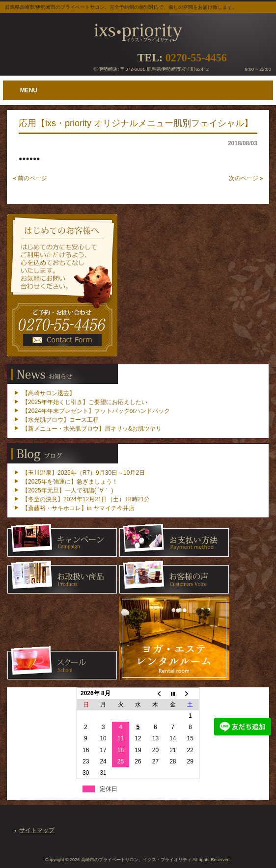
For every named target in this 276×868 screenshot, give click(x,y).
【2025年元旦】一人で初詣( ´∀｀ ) (68, 490)
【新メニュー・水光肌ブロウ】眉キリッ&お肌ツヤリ (92, 429)
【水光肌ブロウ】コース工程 (60, 420)
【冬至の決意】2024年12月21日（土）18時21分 (86, 499)
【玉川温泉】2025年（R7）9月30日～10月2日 (83, 473)
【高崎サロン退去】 (49, 393)
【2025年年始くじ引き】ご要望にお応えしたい (85, 402)
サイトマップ (37, 830)
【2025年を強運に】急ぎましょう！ (70, 482)
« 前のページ (30, 178)
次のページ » (246, 178)
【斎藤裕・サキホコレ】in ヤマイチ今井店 (78, 508)
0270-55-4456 (196, 58)
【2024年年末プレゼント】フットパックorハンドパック (96, 411)
